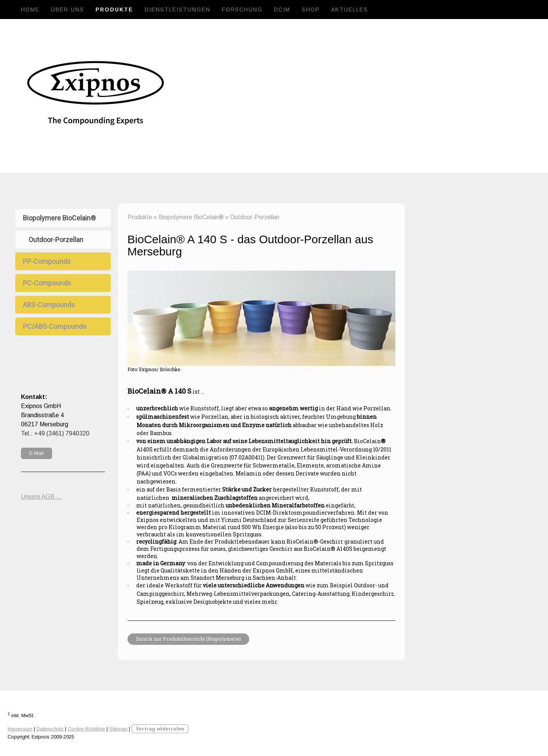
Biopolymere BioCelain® (59, 218)
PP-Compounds (47, 261)
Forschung (242, 10)
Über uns (68, 10)
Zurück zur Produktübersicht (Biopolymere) (188, 639)
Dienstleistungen (178, 10)
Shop (311, 10)
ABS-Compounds (49, 305)
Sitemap (118, 729)
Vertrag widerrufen (160, 729)
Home (30, 10)
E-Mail (37, 453)
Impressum (20, 729)
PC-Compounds (47, 283)
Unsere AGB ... (41, 497)
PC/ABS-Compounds (55, 326)
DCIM (282, 10)
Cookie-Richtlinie (86, 729)
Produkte (114, 10)
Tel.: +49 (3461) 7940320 (55, 433)
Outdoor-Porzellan (56, 240)
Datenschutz (50, 729)
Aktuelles (350, 10)
